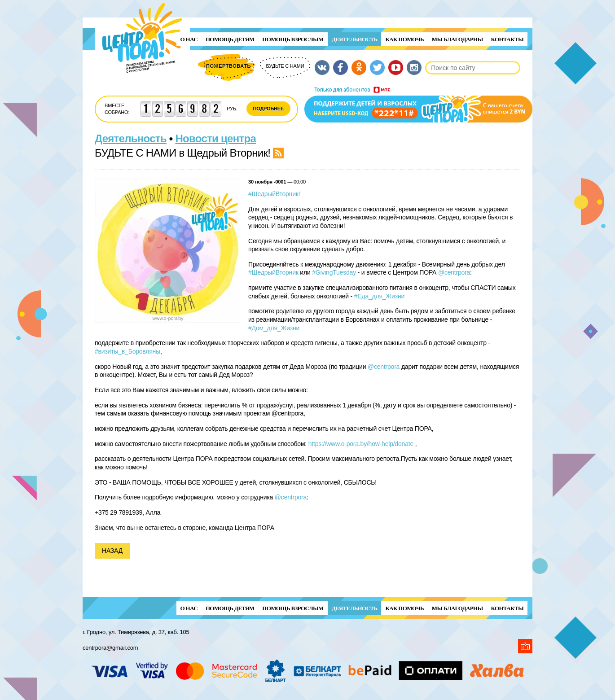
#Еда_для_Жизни (379, 296)
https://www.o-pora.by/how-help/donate (361, 444)
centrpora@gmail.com (110, 648)
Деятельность (355, 39)
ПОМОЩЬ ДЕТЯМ (230, 39)
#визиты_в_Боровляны (127, 351)
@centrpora (454, 272)
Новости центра (216, 138)
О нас (189, 39)
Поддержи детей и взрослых (418, 105)
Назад (112, 551)
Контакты (507, 39)
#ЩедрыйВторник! (274, 194)
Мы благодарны (457, 39)
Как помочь (404, 39)
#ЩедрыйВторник (273, 272)
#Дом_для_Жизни (274, 328)
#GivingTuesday (334, 272)
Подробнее (269, 109)
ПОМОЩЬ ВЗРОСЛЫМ (293, 39)
